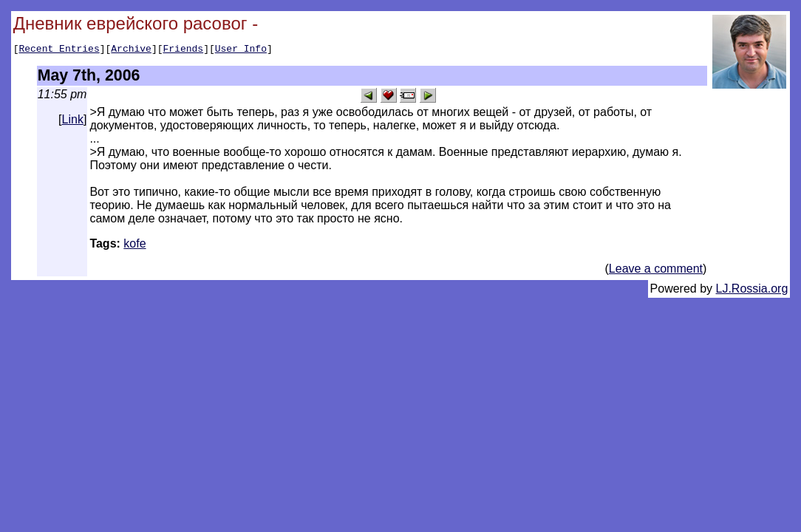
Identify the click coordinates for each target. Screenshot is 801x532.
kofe (134, 246)
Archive (131, 50)
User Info (241, 50)
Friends (184, 50)
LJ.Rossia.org (752, 291)
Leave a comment (656, 271)
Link (73, 122)
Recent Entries (59, 50)
